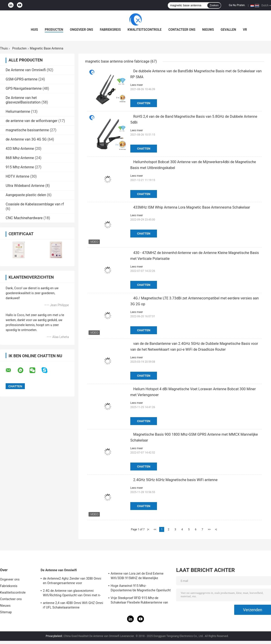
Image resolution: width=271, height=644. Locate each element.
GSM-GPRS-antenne (22, 79)
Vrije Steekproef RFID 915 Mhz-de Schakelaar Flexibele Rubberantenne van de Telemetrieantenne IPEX (139, 601)
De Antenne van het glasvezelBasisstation (23, 100)
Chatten (144, 103)
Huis (34, 30)
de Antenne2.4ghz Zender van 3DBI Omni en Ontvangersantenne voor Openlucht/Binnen (72, 581)
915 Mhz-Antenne (20, 167)
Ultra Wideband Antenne (25, 186)
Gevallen (228, 30)
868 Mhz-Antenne (20, 158)
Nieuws (208, 30)
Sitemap (6, 612)
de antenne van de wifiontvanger (32, 121)
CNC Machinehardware (24, 218)
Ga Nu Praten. (237, 5)
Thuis (4, 48)
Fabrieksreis (110, 30)
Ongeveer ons (82, 30)
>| (216, 529)
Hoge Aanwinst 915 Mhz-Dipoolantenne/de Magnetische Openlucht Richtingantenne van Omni (141, 589)
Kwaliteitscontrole (145, 30)
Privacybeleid (54, 636)
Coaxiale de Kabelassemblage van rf (35, 204)
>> (209, 529)
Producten (54, 30)
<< (155, 529)
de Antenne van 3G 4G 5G (26, 139)
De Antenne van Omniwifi (26, 70)
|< (148, 529)
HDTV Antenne (18, 176)
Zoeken (214, 5)
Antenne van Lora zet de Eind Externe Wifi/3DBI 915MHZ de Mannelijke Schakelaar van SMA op (137, 576)
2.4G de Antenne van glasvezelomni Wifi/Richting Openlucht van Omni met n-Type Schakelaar (72, 594)
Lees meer (137, 85)
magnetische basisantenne (27, 130)
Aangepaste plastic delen (26, 195)
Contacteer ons (182, 30)
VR (245, 30)
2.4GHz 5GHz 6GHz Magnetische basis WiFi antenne (175, 480)
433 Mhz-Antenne (20, 149)
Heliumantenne (18, 112)
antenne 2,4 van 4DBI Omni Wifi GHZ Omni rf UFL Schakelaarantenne (73, 605)
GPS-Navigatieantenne (24, 88)
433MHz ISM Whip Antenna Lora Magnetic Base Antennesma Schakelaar (192, 207)
